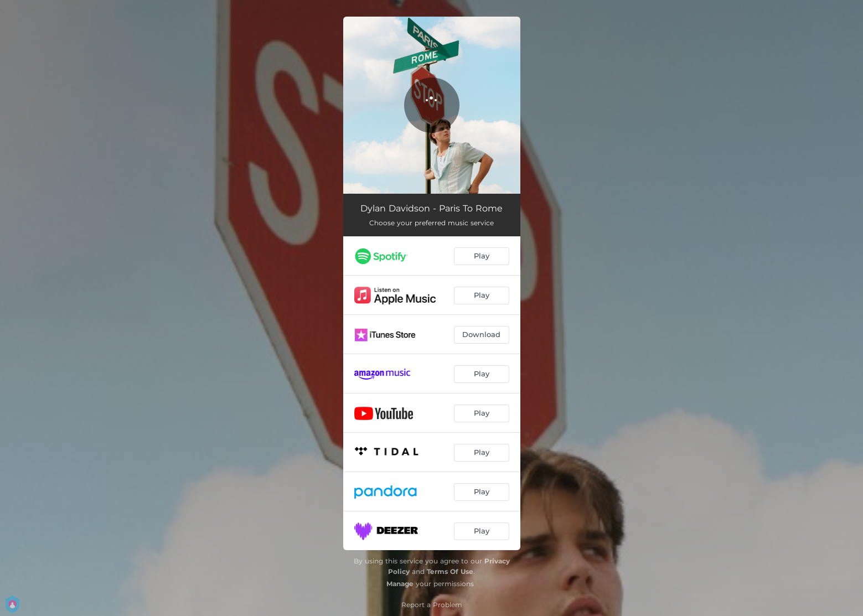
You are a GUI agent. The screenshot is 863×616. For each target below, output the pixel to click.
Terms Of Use (450, 571)
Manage (400, 584)
